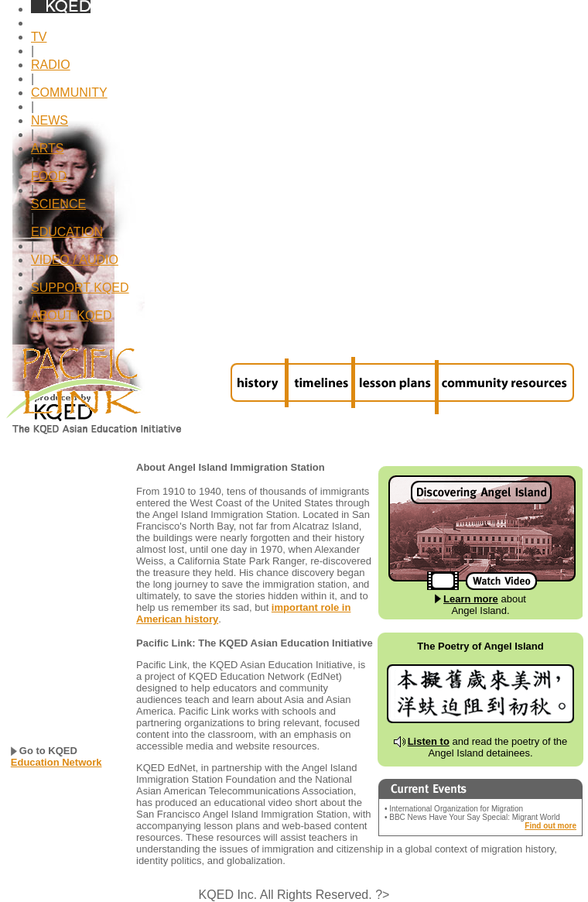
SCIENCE (58, 204)
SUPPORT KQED (80, 288)
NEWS (50, 120)
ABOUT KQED (72, 316)
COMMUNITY (69, 93)
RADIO (51, 65)
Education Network (56, 762)
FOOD (49, 176)
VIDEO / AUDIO (75, 260)
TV (39, 37)
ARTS (47, 148)
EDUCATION (67, 232)
